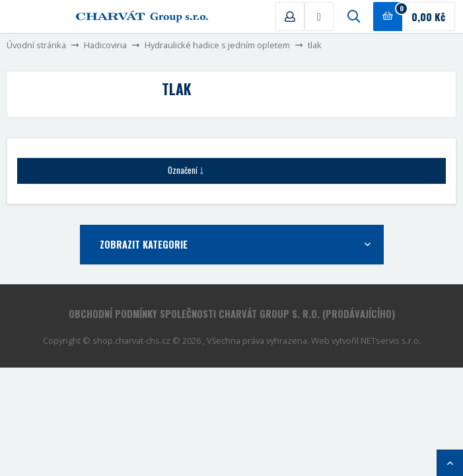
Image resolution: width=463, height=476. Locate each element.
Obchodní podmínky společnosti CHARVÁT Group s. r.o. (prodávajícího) (232, 314)
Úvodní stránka (36, 45)
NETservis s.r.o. (391, 340)
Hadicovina (105, 45)
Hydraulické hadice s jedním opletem (217, 45)
